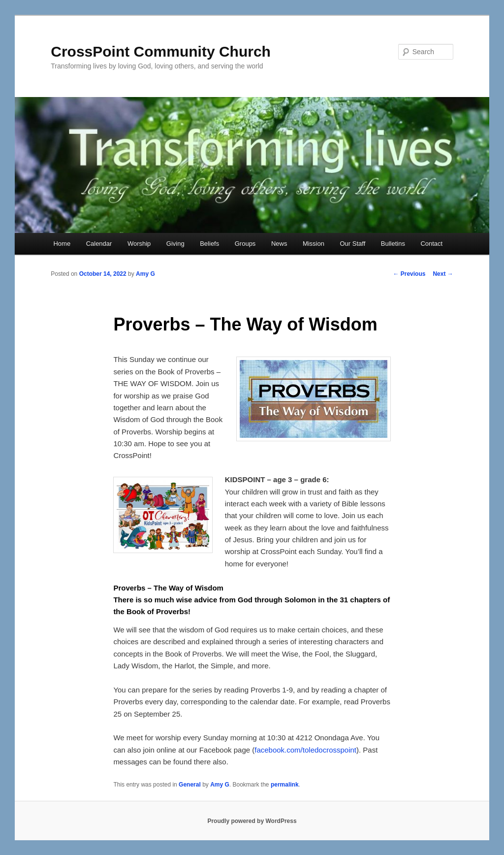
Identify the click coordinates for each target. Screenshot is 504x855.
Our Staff (352, 244)
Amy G (145, 274)
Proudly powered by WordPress (252, 821)
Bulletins (393, 244)
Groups (245, 244)
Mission (314, 244)
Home (62, 244)
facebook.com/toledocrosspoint (305, 750)
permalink (285, 785)
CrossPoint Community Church (161, 51)
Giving (175, 244)
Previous (409, 274)
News (279, 244)
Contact (431, 244)
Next (443, 274)
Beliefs (209, 244)
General (190, 785)
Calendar (99, 244)
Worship (139, 244)
